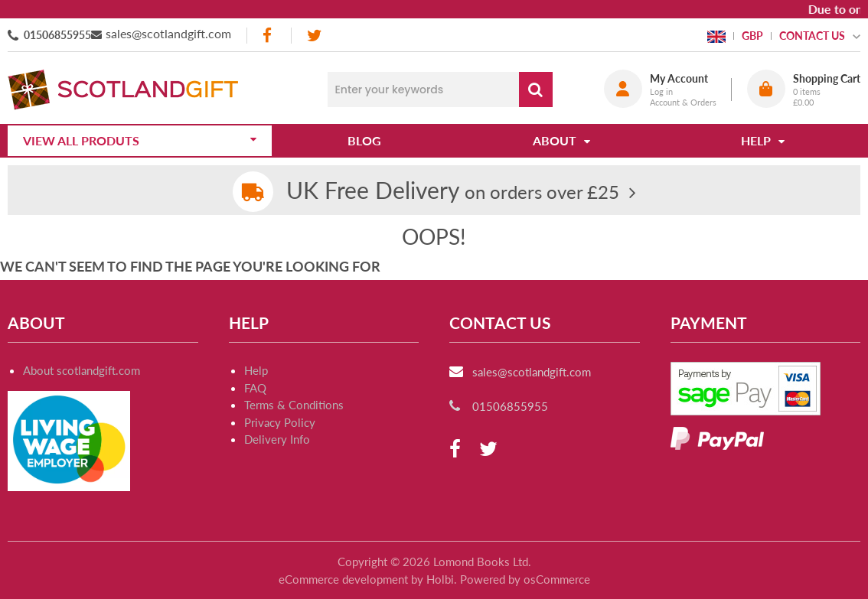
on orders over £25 (453, 192)
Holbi (440, 579)
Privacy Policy (280, 422)
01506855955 (57, 35)
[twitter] (314, 36)
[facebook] (269, 36)
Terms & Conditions (294, 405)
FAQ (255, 388)
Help (256, 370)
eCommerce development (343, 579)
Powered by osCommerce (525, 579)
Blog (364, 140)
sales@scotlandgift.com (168, 33)
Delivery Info (277, 439)
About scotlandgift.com (82, 370)
